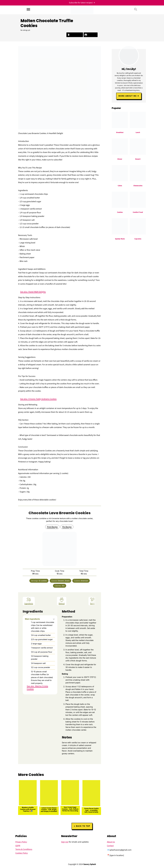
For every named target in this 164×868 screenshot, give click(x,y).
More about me (128, 96)
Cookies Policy (22, 853)
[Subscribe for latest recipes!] (82, 3)
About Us (111, 842)
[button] (54, 619)
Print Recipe (91, 35)
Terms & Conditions (24, 849)
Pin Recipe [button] (67, 527)
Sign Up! (65, 842)
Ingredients (29, 601)
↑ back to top (82, 826)
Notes (92, 601)
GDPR (18, 846)
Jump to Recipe (75, 35)
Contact (110, 846)
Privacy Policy (21, 842)
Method (62, 601)
